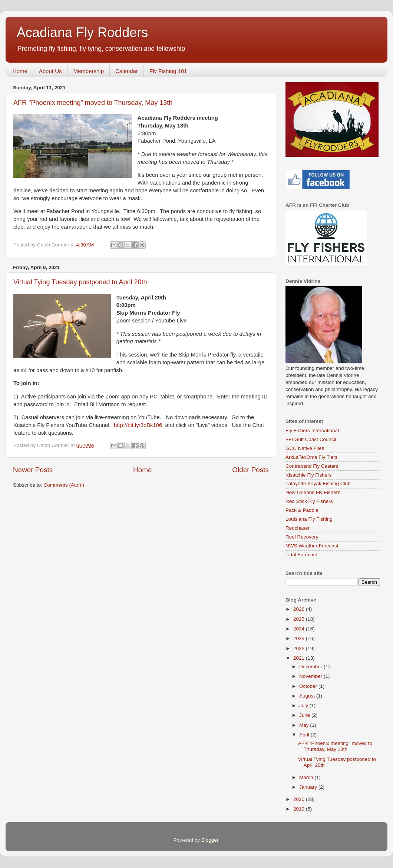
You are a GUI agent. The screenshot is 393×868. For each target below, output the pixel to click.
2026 (300, 609)
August (308, 696)
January (309, 787)
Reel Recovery (302, 537)
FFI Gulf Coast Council (311, 439)
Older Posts (250, 470)
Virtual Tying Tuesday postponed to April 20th (80, 282)
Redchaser (298, 528)
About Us (50, 71)
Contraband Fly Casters (312, 466)
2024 (300, 629)
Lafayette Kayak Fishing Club (318, 483)
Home (20, 71)
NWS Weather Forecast (312, 546)
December (311, 667)
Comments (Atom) (64, 485)
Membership (88, 71)
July (304, 705)
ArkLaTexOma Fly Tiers (311, 457)
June (305, 715)
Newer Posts (33, 470)
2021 (300, 658)
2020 (300, 799)
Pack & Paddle (302, 510)
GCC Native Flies (305, 448)
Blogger (210, 840)
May (305, 725)
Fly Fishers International (312, 430)
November (311, 676)
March (307, 777)
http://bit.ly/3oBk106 (138, 425)
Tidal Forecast (301, 555)
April (305, 735)
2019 (300, 809)
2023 (300, 638)
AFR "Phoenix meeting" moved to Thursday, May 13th (93, 103)
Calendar (127, 71)
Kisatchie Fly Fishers (309, 475)
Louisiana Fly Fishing (309, 519)
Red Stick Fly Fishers (309, 501)
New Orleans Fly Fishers (313, 492)
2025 (300, 619)
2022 (300, 648)
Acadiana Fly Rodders (82, 32)
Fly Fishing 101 (168, 71)
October (309, 686)
